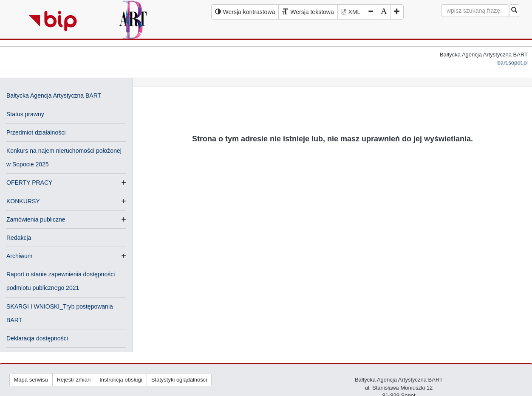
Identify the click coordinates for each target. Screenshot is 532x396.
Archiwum (19, 256)
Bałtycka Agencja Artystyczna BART (54, 95)
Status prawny (25, 114)
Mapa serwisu (31, 380)
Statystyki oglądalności (179, 380)
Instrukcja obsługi (121, 380)
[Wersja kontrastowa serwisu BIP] (245, 12)
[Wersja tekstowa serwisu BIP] (308, 12)
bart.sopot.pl (512, 63)
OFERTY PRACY (29, 183)
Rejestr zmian (74, 380)
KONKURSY (23, 201)
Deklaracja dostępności (37, 338)
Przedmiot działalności (36, 132)
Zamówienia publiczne (36, 219)
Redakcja (19, 238)
